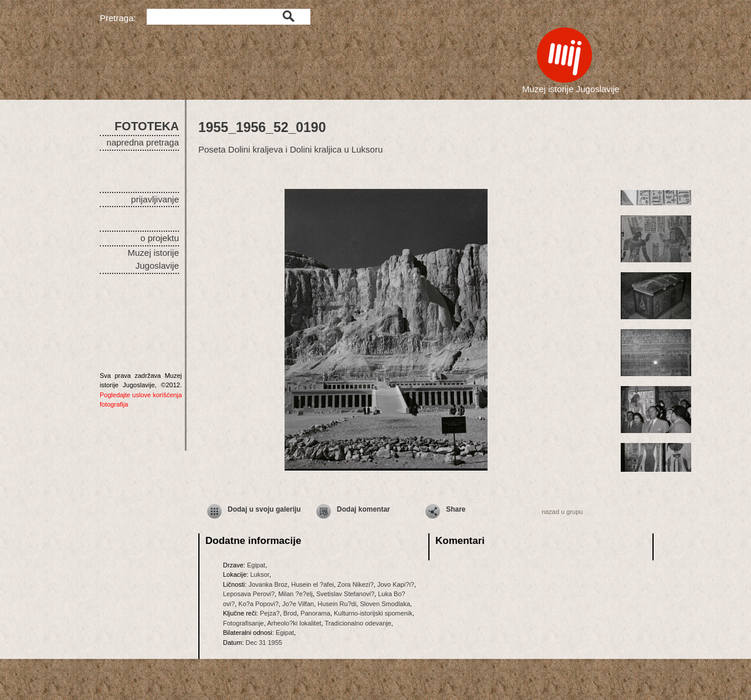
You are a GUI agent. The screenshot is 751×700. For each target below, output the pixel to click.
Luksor (259, 574)
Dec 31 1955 (264, 642)
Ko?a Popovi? (258, 604)
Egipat (256, 565)
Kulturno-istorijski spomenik (373, 613)
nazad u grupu (562, 512)
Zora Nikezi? (356, 584)
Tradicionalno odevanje (358, 623)
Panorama (315, 613)
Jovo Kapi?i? (396, 584)
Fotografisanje (243, 623)
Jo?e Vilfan (298, 604)
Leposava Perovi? (249, 594)
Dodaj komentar (363, 509)
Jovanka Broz (268, 584)
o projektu (160, 238)
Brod (290, 613)
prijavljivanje (155, 199)
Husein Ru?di (337, 604)
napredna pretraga (143, 142)
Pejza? (270, 613)
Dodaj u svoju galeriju (264, 509)
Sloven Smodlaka (385, 604)
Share (456, 509)
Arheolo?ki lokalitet (294, 623)
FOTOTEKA (147, 126)
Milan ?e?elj (295, 594)
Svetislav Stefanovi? (345, 594)
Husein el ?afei (312, 584)
